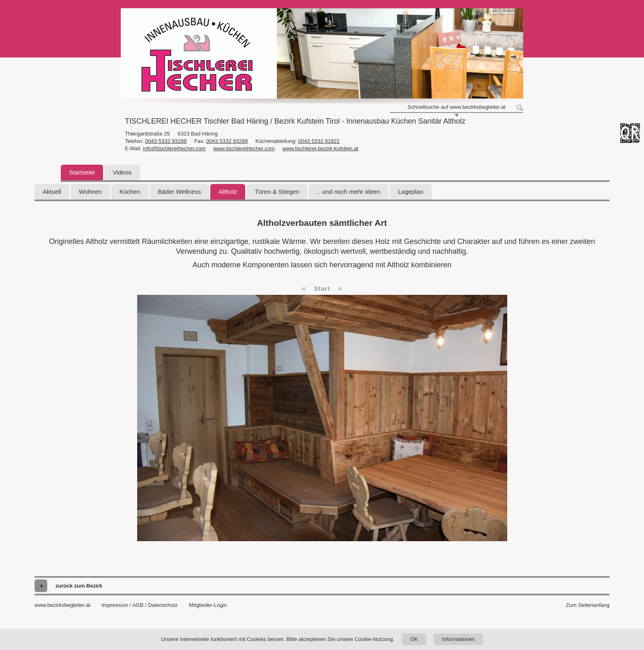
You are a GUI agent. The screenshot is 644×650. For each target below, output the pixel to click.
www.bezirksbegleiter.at (62, 605)
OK (414, 639)
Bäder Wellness (180, 192)
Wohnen (90, 192)
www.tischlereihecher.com (244, 148)
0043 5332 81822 (319, 141)
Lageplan (411, 192)
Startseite (82, 172)
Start (322, 288)
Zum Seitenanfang (588, 605)
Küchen (130, 192)
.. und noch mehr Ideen (349, 192)
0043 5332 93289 (227, 141)
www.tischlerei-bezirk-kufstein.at (321, 148)
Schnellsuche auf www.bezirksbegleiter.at (456, 107)
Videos (122, 172)
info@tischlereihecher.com (174, 148)
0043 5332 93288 (166, 141)
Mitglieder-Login (208, 605)
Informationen (458, 639)
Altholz (228, 192)
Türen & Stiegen (277, 192)
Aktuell (52, 192)
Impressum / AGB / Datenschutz (139, 605)
